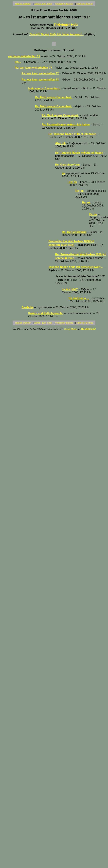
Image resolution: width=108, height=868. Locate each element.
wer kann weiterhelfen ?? (24, 56)
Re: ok (73, 182)
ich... (18, 62)
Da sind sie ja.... (79, 298)
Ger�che (28, 307)
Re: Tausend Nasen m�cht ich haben (66, 125)
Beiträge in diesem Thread (54, 50)
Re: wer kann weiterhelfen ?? (33, 68)
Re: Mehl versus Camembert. (53, 97)
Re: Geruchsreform (67, 165)
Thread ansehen (23, 4)
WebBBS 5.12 (88, 329)
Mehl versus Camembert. (44, 88)
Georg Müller (70, 329)
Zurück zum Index (43, 4)
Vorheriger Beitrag (64, 4)
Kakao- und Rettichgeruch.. (46, 313)
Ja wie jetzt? (70, 289)
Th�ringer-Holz (66, 25)
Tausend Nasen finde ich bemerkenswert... (56, 34)
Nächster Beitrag (85, 4)
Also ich (60, 143)
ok (64, 173)
